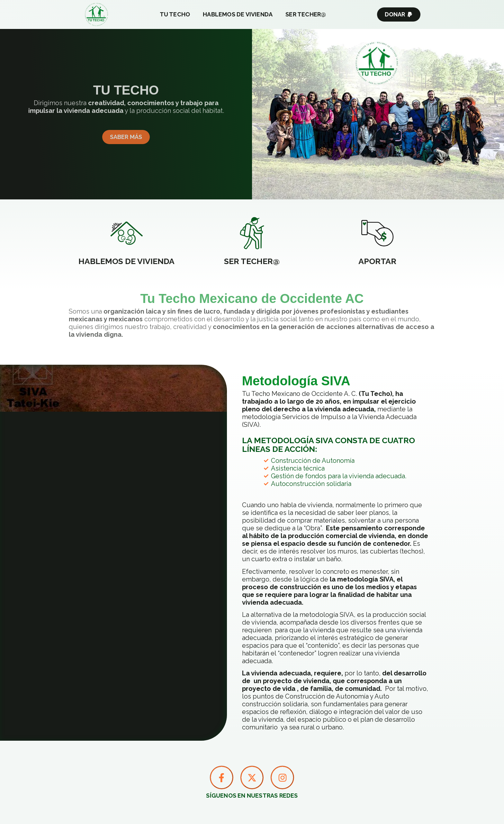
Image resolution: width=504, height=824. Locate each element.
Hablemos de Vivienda (238, 14)
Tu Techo (175, 14)
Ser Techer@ (306, 14)
